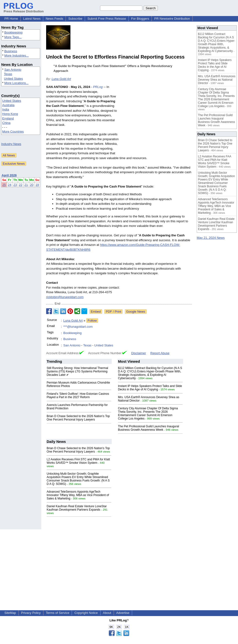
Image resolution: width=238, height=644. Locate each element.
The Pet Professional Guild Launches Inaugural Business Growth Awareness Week (149, 428)
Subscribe (75, 19)
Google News (136, 312)
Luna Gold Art (61, 79)
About (107, 613)
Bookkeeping (13, 32)
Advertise (123, 613)
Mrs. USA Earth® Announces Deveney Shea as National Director (217, 80)
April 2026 (9, 175)
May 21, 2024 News (211, 238)
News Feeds (54, 19)
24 (9, 185)
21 (26, 185)
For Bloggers (140, 19)
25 (4, 185)
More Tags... (13, 37)
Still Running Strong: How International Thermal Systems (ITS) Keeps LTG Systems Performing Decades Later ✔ (77, 371)
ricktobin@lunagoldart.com (65, 297)
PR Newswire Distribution (172, 19)
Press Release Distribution (24, 9)
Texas (8, 74)
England (8, 118)
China (6, 123)
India (6, 109)
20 (32, 185)
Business (11, 51)
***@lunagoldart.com (78, 327)
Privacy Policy (31, 613)
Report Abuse (160, 353)
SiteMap (10, 613)
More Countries (13, 132)
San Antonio (13, 70)
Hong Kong (10, 114)
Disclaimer (139, 353)
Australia (8, 105)
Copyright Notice (86, 613)
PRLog (98, 87)
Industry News (11, 144)
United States (13, 79)
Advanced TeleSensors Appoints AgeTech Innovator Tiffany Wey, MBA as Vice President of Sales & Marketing (78, 495)
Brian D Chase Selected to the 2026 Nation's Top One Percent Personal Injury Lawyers (78, 418)
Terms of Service (58, 613)
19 (37, 185)
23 (15, 185)
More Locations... (17, 83)
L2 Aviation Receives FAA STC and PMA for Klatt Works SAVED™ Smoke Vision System (78, 461)
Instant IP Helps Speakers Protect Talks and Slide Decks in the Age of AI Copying (150, 388)
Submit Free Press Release (107, 19)
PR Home (11, 19)
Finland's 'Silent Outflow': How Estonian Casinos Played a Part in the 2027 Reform (78, 395)
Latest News (32, 19)
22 (21, 185)
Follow (92, 321)
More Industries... (17, 56)
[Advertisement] (157, 120)
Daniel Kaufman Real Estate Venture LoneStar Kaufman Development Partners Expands (77, 508)
